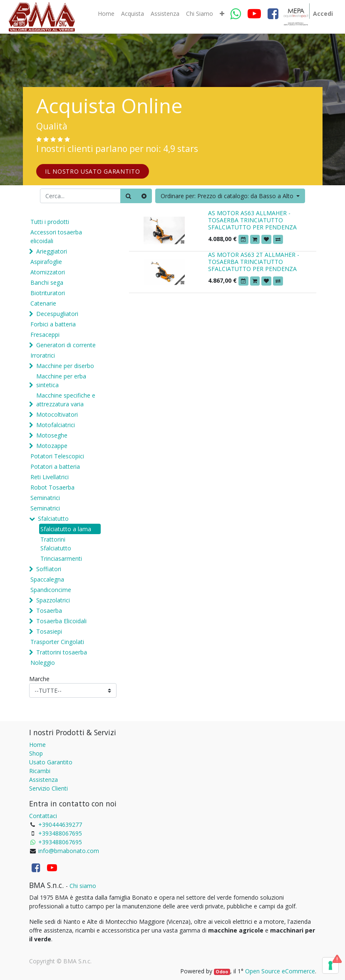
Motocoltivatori (57, 414)
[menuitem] (106, 14)
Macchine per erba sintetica (61, 381)
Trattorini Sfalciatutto (56, 544)
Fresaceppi (45, 335)
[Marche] (73, 690)
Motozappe (52, 446)
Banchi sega (47, 282)
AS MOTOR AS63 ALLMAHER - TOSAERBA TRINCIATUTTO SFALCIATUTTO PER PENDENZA (252, 220)
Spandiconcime (51, 590)
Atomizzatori (48, 272)
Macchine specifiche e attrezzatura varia (66, 400)
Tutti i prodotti (50, 222)
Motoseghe (52, 435)
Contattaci (43, 816)
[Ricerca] (128, 196)
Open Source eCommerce (280, 971)
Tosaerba (49, 611)
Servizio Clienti (48, 788)
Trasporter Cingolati (57, 642)
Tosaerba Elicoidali (61, 621)
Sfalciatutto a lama (66, 529)
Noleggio (43, 663)
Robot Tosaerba (52, 487)
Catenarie (43, 303)
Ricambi (40, 771)
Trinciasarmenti (61, 558)
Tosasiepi (49, 631)
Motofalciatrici (56, 425)
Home (37, 745)
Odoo (222, 972)
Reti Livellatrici (50, 477)
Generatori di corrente (66, 345)
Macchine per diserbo (65, 366)
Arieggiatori (52, 251)
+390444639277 (60, 825)
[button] (222, 14)
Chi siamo (83, 886)
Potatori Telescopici (57, 456)
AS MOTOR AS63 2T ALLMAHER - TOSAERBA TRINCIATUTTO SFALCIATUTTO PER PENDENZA (254, 262)
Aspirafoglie (46, 262)
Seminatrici (45, 498)
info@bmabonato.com (69, 851)
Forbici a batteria (53, 324)
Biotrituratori (48, 293)
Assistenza (43, 780)
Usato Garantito (51, 762)
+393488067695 (60, 833)
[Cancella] (144, 196)
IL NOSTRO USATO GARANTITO (93, 171)
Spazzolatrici (53, 600)
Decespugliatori (57, 314)
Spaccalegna (47, 579)
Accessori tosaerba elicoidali (56, 236)
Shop (36, 753)
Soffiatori (49, 569)
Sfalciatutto (53, 519)
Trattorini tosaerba (62, 652)
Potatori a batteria (55, 466)
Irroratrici (43, 355)
